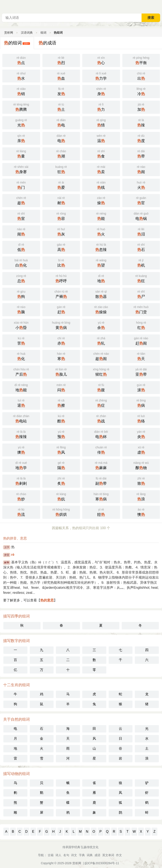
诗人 (58, 855)
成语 (97, 855)
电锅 (141, 216)
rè (13, 555)
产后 (21, 372)
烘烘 (61, 512)
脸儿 (61, 372)
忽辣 (101, 247)
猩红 (101, 372)
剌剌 (21, 481)
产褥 (61, 294)
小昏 (21, 325)
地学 (21, 465)
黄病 (61, 325)
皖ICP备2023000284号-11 (102, 863)
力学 (101, 76)
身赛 (21, 169)
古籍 (51, 855)
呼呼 (61, 278)
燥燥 (101, 309)
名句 (66, 855)
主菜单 (159, 6)
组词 (43, 33)
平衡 (141, 60)
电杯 (101, 434)
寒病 (101, 496)
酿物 (141, 465)
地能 (21, 387)
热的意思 (47, 600)
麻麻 (101, 465)
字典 (82, 855)
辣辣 (21, 434)
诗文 (74, 855)
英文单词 (108, 855)
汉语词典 (27, 33)
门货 (141, 309)
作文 (119, 855)
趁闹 (101, 356)
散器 (101, 294)
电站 (21, 418)
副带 (101, 481)
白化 (21, 263)
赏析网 (9, 33)
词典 (90, 855)
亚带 (141, 372)
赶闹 (141, 341)
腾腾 (21, 107)
